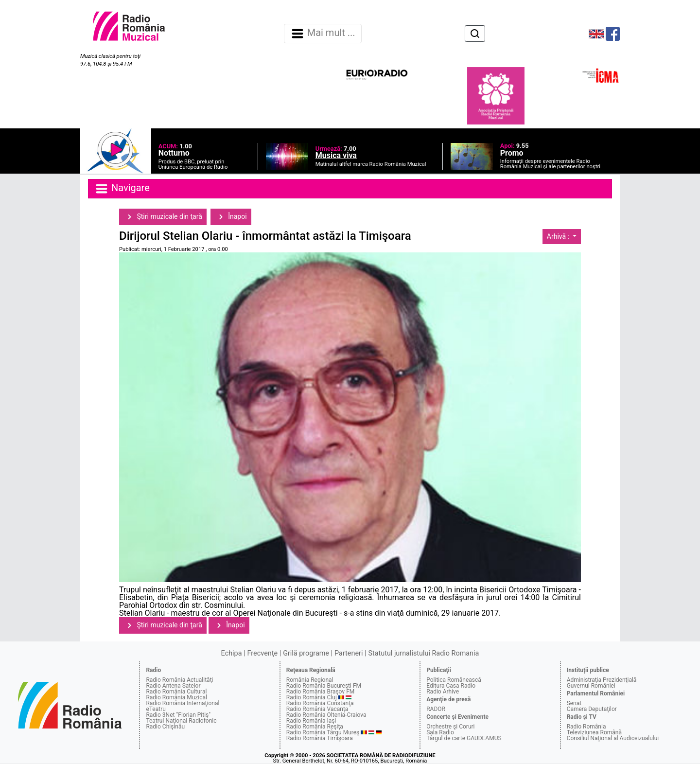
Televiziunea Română (594, 732)
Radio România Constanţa (320, 703)
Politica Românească (454, 680)
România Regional (310, 680)
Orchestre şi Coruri (450, 727)
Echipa (232, 653)
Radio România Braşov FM (320, 692)
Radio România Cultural (176, 692)
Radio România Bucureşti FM (324, 686)
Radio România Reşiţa (315, 727)
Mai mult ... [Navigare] (323, 34)
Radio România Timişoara (320, 738)
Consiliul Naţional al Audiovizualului (613, 738)
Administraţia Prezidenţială (602, 680)
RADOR (436, 709)
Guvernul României (591, 686)
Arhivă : (559, 236)
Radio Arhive (443, 692)
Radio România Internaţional (183, 703)
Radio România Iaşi (311, 721)
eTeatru (156, 709)
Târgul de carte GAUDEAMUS (464, 738)
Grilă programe (306, 653)
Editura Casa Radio (451, 686)
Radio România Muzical (176, 697)
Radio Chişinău (165, 727)
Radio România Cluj (312, 697)
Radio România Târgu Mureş (323, 732)
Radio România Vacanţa (317, 709)
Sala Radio (440, 732)
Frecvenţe (262, 653)
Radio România (586, 727)
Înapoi (231, 217)
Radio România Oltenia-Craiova (326, 715)
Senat (574, 703)
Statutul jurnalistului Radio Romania (423, 653)
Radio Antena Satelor (173, 686)
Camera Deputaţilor (592, 709)
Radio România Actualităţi (179, 680)
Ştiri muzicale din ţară (163, 217)
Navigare (122, 189)
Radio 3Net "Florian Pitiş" (178, 715)
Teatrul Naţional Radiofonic (181, 721)
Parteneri (349, 653)
